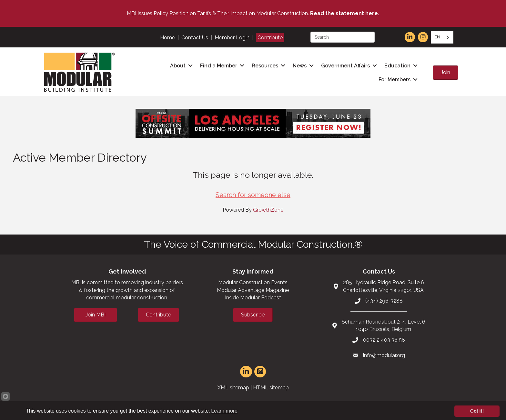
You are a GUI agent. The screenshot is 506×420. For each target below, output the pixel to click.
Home (167, 38)
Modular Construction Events (253, 282)
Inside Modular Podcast (253, 298)
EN (437, 37)
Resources (265, 66)
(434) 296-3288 (384, 301)
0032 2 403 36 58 (384, 340)
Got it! (477, 411)
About (178, 66)
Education (397, 66)
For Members (395, 80)
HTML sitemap (271, 388)
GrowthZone (268, 210)
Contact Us (195, 38)
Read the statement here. (345, 13)
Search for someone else (253, 195)
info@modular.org (384, 355)
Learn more (224, 411)
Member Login (232, 38)
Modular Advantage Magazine (253, 290)
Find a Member (219, 66)
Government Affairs (345, 66)
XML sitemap (233, 388)
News (300, 66)
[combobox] (442, 37)
